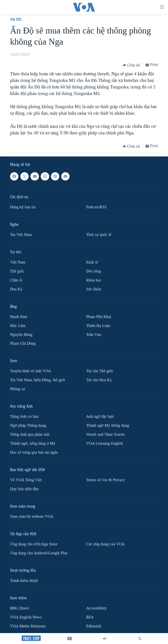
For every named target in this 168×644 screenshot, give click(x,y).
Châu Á (16, 280)
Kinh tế (92, 262)
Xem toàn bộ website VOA (32, 517)
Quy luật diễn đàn (24, 489)
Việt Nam (18, 262)
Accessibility (96, 608)
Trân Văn (94, 335)
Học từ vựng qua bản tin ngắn (34, 452)
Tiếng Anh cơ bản (24, 417)
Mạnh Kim (19, 317)
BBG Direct (20, 608)
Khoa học (94, 280)
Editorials (94, 626)
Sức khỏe (94, 289)
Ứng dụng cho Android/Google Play (39, 553)
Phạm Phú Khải (99, 317)
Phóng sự (17, 389)
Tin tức (16, 19)
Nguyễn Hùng (21, 335)
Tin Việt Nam (21, 235)
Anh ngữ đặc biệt (100, 417)
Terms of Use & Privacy (106, 480)
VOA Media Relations (28, 626)
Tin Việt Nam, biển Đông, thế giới (38, 380)
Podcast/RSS (96, 207)
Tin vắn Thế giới (100, 371)
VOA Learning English (105, 443)
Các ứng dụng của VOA (105, 544)
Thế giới (17, 271)
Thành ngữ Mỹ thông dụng (108, 426)
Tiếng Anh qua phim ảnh (30, 434)
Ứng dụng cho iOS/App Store (34, 544)
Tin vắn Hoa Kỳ (99, 380)
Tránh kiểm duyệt (24, 581)
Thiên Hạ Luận (98, 326)
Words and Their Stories (106, 434)
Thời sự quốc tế (99, 235)
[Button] (131, 65)
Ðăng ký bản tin (23, 207)
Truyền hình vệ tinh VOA (31, 371)
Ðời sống (94, 271)
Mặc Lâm (18, 326)
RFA (90, 617)
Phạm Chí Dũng (23, 344)
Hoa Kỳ (16, 289)
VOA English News (26, 617)
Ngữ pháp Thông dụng (28, 426)
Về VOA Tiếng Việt (26, 480)
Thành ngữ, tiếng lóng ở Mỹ (33, 443)
